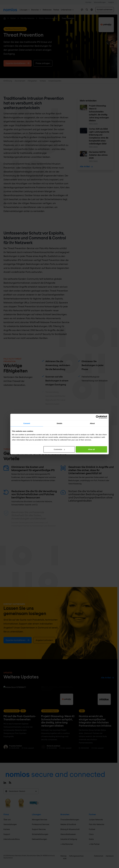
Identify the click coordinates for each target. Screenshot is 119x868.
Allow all (91, 449)
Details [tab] (59, 423)
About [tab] (92, 423)
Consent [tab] (27, 423)
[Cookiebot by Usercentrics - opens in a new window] (98, 417)
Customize (59, 449)
